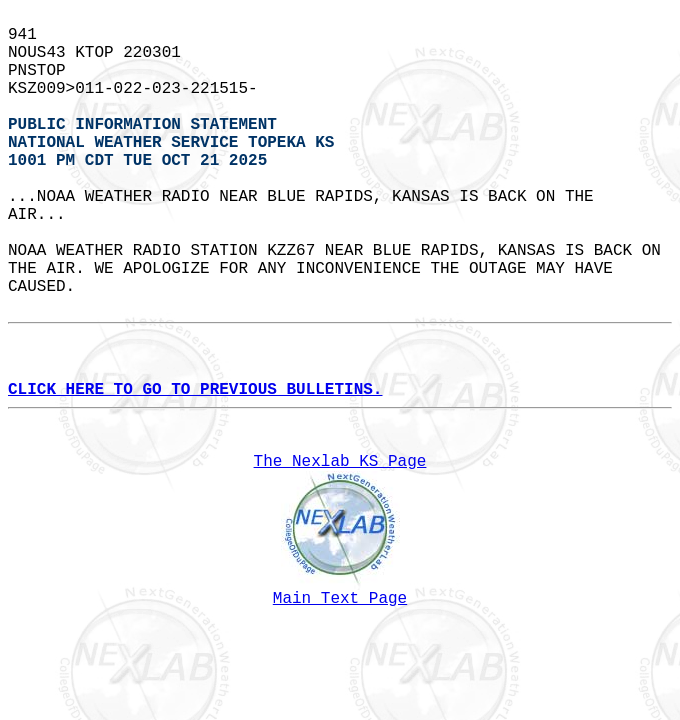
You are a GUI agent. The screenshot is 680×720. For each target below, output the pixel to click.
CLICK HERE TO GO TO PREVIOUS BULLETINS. (195, 390)
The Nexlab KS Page (340, 462)
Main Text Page (340, 599)
